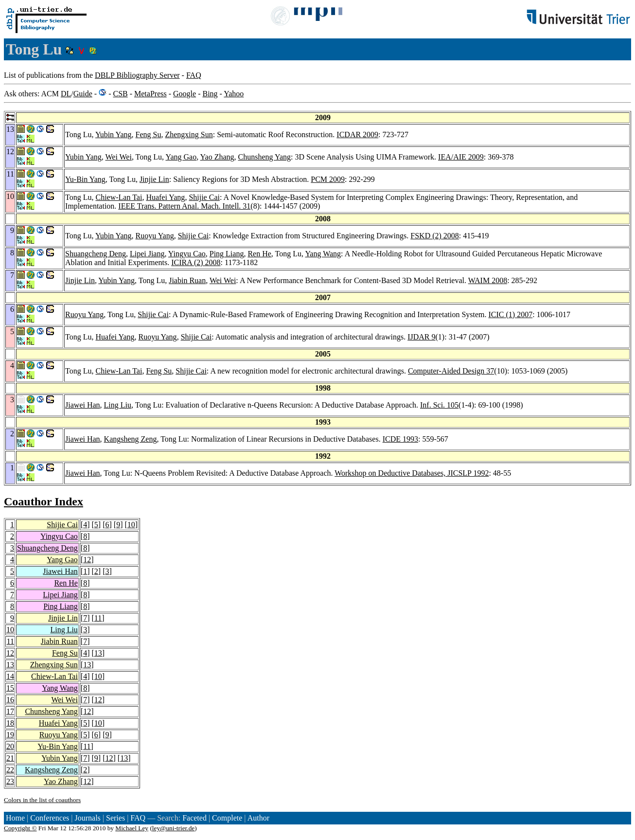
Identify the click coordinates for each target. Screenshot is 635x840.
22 (10, 770)
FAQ (194, 75)
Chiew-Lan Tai (119, 197)
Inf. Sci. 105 (439, 405)
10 (131, 525)
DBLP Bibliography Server (137, 75)
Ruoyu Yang (155, 236)
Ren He (259, 254)
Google (185, 94)
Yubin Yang (114, 134)
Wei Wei (118, 157)
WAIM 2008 (488, 280)
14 (10, 676)
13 (98, 653)
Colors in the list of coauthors (42, 800)
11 (98, 618)
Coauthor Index (44, 501)
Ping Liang (227, 254)
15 (10, 688)
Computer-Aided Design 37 (451, 371)
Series (115, 818)
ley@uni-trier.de (173, 828)
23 (10, 781)
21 (10, 758)
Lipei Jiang (147, 254)
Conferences (50, 818)
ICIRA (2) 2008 (196, 262)
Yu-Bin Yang (85, 179)
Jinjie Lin (154, 179)
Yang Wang (323, 254)
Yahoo (234, 94)
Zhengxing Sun (189, 134)
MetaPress (150, 94)
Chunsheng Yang (265, 157)
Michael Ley (132, 828)
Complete (227, 818)
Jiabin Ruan (187, 280)
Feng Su (149, 134)
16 (10, 700)
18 (10, 723)
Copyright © (20, 828)
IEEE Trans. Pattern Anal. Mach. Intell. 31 (184, 206)
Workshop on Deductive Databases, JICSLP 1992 (412, 473)
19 (10, 735)
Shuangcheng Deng (96, 254)
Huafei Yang (165, 197)
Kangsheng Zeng (131, 439)
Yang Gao (181, 157)
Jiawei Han (83, 405)
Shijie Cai (204, 197)
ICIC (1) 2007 (511, 314)
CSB (120, 94)
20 (10, 746)
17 (10, 711)
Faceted (194, 818)
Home (15, 818)
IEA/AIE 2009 (461, 157)
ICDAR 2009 (357, 134)
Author (258, 818)
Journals (87, 818)
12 (87, 560)
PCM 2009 (328, 179)
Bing (210, 94)
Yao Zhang (217, 157)
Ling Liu (118, 405)
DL (66, 94)
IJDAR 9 (421, 337)
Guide (83, 94)
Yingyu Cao (187, 254)
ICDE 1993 (400, 439)
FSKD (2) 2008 (435, 236)
